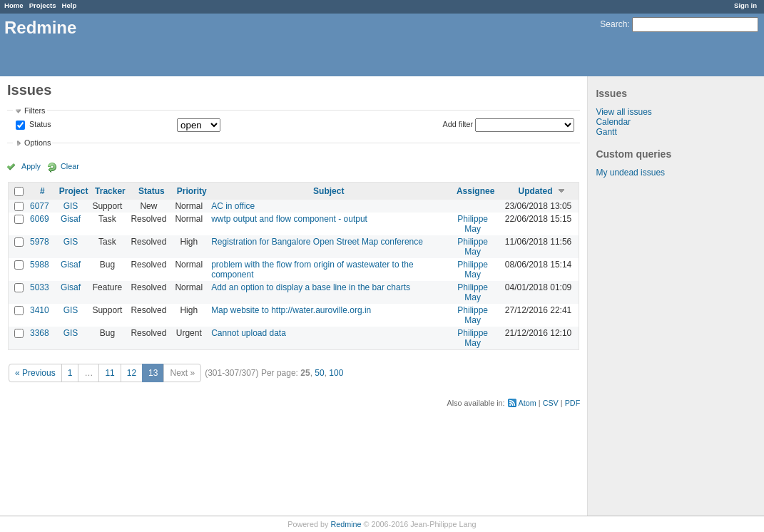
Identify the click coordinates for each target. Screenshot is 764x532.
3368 (40, 333)
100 (336, 373)
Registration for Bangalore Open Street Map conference (317, 242)
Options (37, 143)
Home (14, 5)
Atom (528, 403)
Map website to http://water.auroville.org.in (291, 310)
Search (613, 24)
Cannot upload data (249, 333)
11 (109, 373)
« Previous (35, 373)
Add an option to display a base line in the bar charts (311, 287)
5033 (40, 287)
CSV (551, 403)
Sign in (745, 5)
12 (132, 373)
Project (74, 191)
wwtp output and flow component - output (289, 219)
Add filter (458, 124)
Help (70, 5)
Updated (536, 191)
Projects (43, 5)
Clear (70, 166)
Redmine (346, 524)
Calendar (613, 122)
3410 (40, 310)
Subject (328, 191)
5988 (40, 265)
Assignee (475, 191)
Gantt (606, 132)
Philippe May (473, 224)
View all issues (623, 112)
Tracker (110, 191)
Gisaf (71, 219)
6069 (40, 219)
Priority (192, 191)
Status (39, 125)
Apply (31, 166)
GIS (71, 206)
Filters (35, 111)
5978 (40, 242)
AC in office (233, 206)
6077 (40, 206)
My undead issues (630, 173)
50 (319, 373)
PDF (573, 403)
